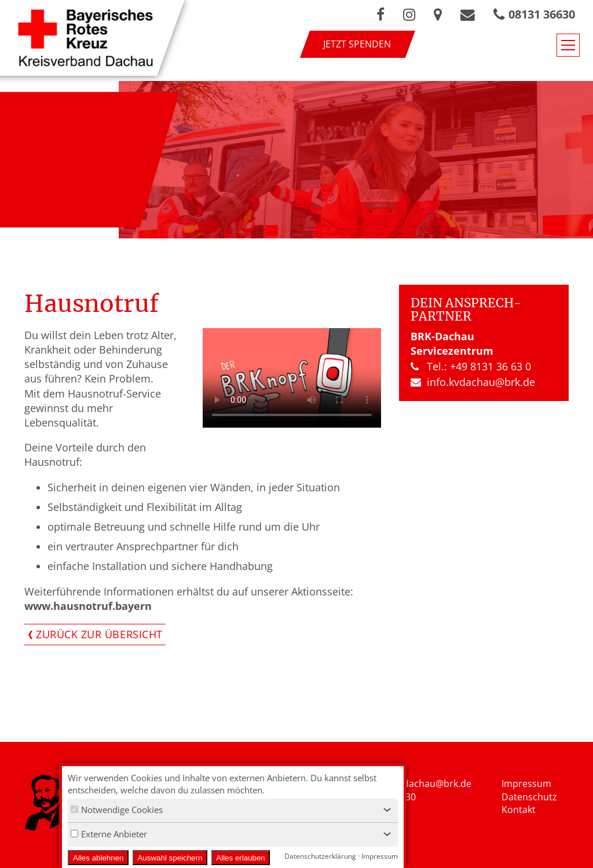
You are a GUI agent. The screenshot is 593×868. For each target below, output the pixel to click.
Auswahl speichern (170, 858)
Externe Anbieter (109, 834)
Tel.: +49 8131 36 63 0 (471, 366)
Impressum (526, 784)
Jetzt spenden (357, 44)
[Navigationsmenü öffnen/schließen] (568, 45)
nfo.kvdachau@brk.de (424, 784)
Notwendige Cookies (117, 810)
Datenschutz (529, 797)
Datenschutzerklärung (320, 856)
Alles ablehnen (98, 858)
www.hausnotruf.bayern (88, 606)
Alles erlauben (240, 858)
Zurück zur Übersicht (99, 634)
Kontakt (519, 810)
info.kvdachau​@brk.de (473, 382)
